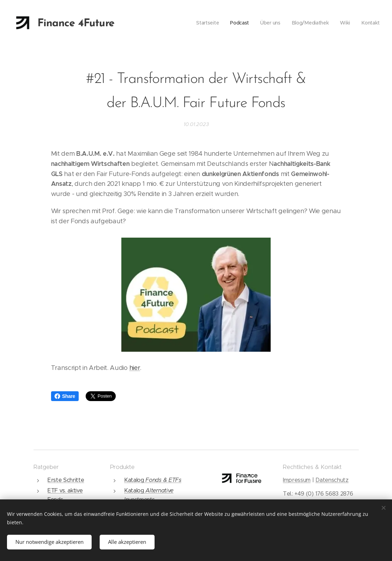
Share (65, 396)
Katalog (134, 480)
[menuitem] (208, 23)
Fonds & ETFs (163, 480)
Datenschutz (332, 480)
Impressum (297, 480)
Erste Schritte (66, 480)
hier (135, 368)
